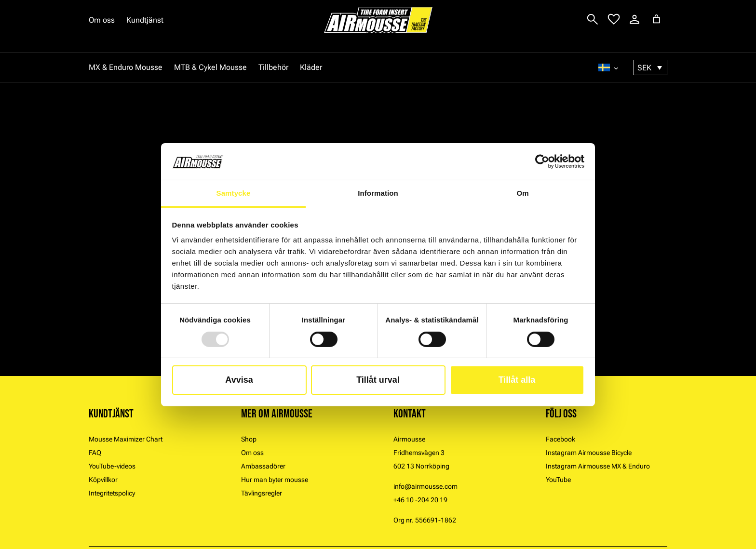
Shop (249, 439)
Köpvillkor (103, 480)
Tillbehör (273, 67)
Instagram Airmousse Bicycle (589, 453)
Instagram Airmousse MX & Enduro (598, 466)
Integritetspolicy (112, 493)
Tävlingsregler (262, 493)
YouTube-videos (112, 466)
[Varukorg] (656, 19)
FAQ (95, 453)
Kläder (311, 67)
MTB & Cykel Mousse (210, 67)
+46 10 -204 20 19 (420, 500)
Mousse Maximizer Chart (126, 439)
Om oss (102, 20)
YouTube (558, 480)
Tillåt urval (378, 380)
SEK (644, 68)
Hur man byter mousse (275, 480)
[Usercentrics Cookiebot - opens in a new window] (542, 161)
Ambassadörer (263, 466)
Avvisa (239, 380)
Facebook (560, 439)
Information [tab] (378, 193)
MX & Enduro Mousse (126, 67)
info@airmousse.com (425, 486)
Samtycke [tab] (234, 193)
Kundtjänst (145, 20)
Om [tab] (522, 193)
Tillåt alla (517, 380)
